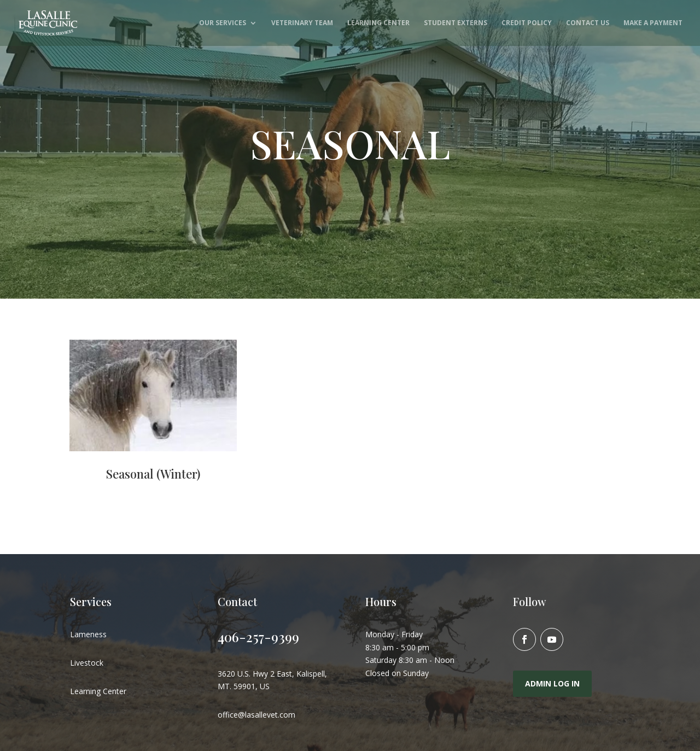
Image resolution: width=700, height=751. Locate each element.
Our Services (223, 23)
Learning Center (378, 23)
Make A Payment (653, 23)
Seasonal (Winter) (153, 474)
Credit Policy (527, 23)
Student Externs (456, 23)
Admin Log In (552, 683)
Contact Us (588, 23)
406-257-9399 (258, 637)
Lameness (88, 634)
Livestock (87, 663)
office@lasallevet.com (256, 715)
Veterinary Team (302, 23)
